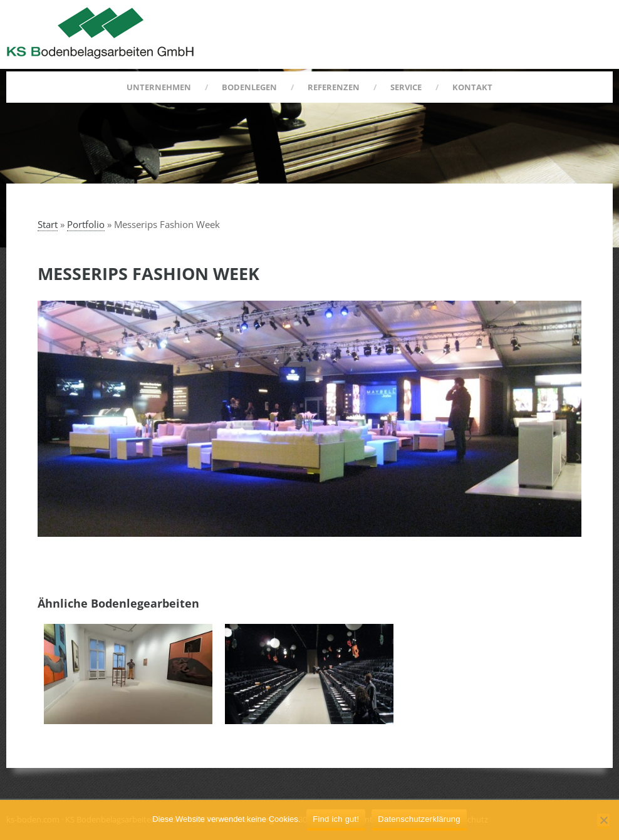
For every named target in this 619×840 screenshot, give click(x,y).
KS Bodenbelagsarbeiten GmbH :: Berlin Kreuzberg (100, 33)
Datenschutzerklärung (419, 819)
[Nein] (603, 821)
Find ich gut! (336, 819)
